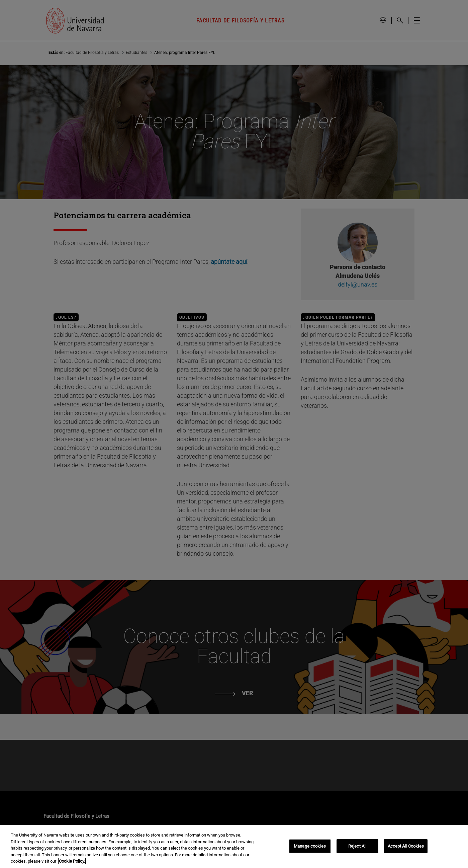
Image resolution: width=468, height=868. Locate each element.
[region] (234, 847)
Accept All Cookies (406, 846)
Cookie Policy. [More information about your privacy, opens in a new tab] (72, 861)
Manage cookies (310, 846)
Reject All (357, 846)
